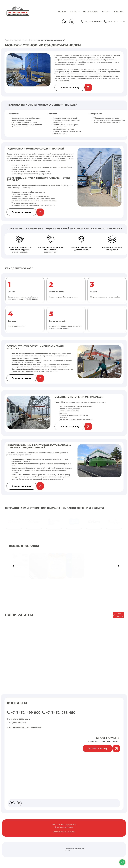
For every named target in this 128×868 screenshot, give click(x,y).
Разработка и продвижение (75, 849)
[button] (13, 566)
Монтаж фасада (28, 40)
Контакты (119, 12)
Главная (62, 12)
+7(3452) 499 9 (30, 299)
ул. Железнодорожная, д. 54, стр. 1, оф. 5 (103, 742)
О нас (106, 12)
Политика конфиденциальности (64, 832)
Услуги (75, 12)
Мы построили (91, 12)
